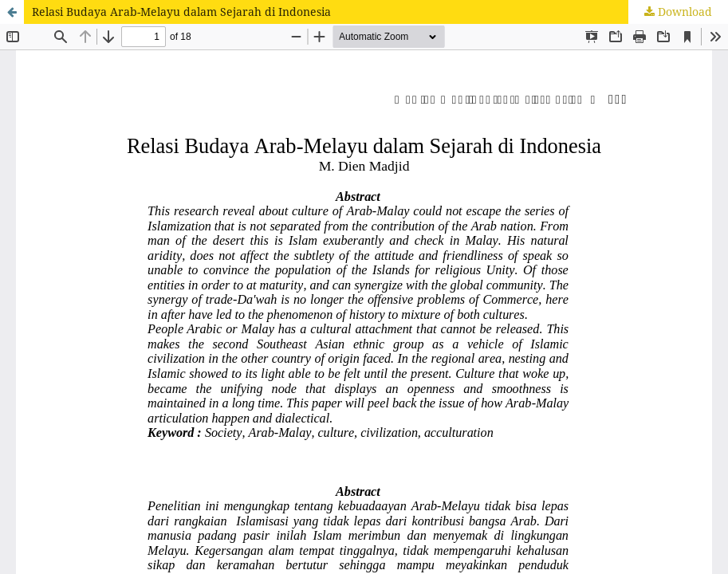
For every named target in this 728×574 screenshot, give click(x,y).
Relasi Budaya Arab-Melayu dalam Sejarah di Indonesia (181, 12)
